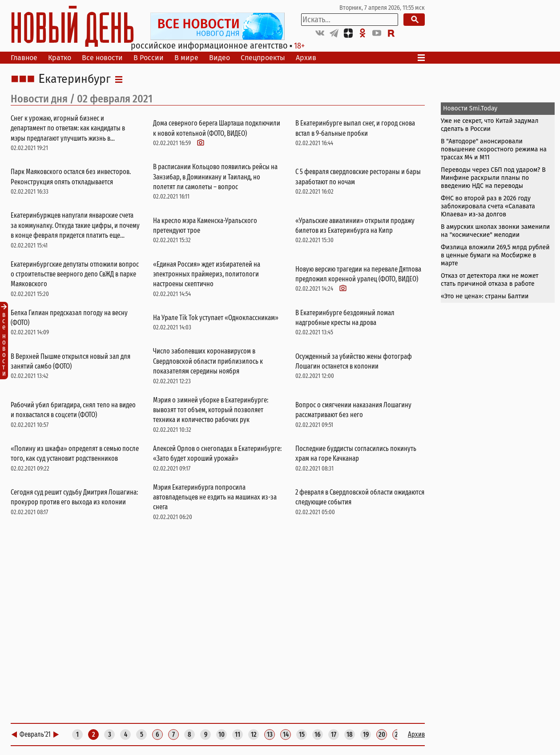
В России (149, 58)
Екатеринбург (75, 79)
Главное (24, 58)
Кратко (60, 58)
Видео (220, 58)
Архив (306, 58)
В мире (186, 58)
